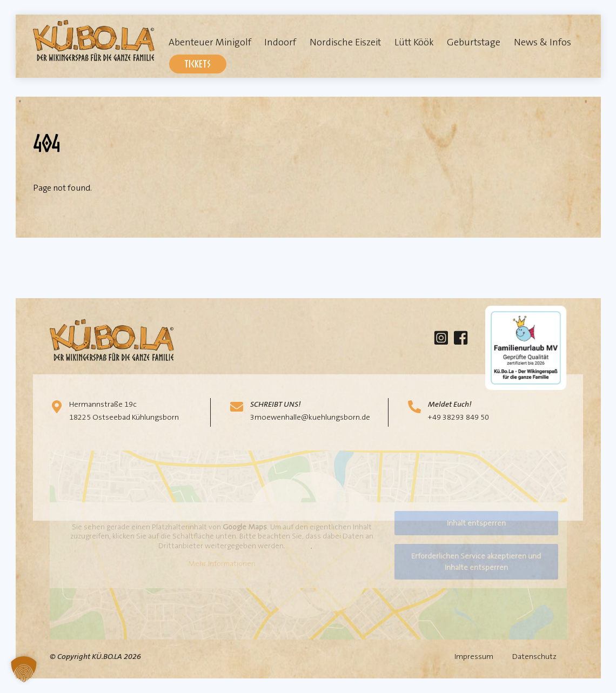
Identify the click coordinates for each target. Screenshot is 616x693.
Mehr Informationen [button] (222, 564)
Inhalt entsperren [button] (476, 523)
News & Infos (543, 42)
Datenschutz (534, 657)
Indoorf (280, 42)
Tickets (197, 63)
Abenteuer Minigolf (210, 42)
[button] (24, 669)
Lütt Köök (414, 42)
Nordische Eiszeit (345, 42)
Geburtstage (474, 42)
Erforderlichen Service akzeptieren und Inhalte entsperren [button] (476, 561)
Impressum (474, 657)
